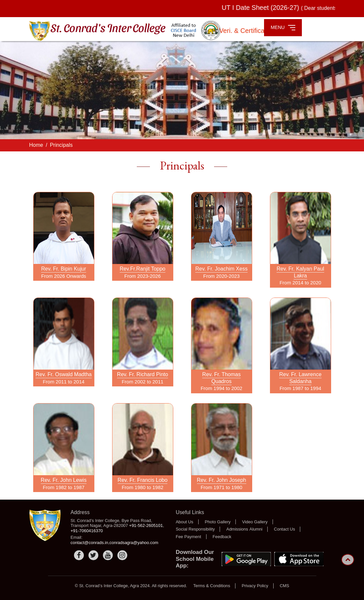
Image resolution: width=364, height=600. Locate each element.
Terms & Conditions (212, 586)
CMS (285, 586)
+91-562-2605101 (146, 525)
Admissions (237, 529)
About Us (184, 522)
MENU (283, 27)
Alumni (256, 529)
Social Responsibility (195, 529)
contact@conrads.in (90, 543)
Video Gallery (255, 522)
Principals (61, 145)
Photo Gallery (218, 522)
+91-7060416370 (87, 531)
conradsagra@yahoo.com (134, 543)
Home (36, 145)
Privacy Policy (255, 586)
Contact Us (284, 529)
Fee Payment (188, 537)
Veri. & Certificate (246, 31)
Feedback (222, 537)
